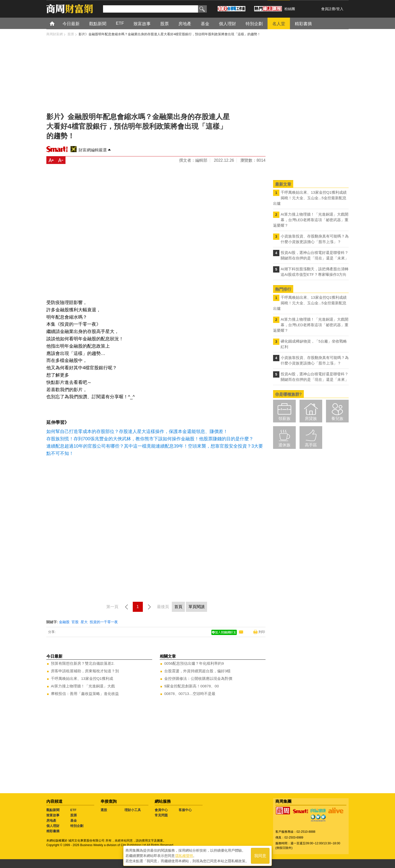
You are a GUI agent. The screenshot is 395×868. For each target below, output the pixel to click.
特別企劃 (77, 826)
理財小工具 (133, 810)
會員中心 (161, 810)
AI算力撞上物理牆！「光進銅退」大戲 (83, 686)
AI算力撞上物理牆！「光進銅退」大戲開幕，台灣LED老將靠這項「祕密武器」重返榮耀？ (311, 220)
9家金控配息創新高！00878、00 (192, 686)
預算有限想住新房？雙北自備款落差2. (83, 663)
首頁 (57, 23)
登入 (340, 9)
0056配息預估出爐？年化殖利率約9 (194, 663)
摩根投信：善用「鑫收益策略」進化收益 (85, 694)
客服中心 (185, 810)
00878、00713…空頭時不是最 (190, 694)
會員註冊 (328, 9)
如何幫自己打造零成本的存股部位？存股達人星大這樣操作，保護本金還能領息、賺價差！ (137, 431)
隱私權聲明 (184, 856)
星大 (84, 622)
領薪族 (284, 419)
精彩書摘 (53, 831)
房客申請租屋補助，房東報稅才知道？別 (85, 671)
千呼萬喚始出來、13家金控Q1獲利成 (82, 678)
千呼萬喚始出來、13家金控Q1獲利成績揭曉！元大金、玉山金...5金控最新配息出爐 (310, 198)
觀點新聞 (53, 810)
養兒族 (337, 419)
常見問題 (161, 815)
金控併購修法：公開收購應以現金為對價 (198, 678)
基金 (74, 821)
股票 (74, 815)
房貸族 (311, 419)
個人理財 (53, 826)
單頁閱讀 (196, 607)
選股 (104, 810)
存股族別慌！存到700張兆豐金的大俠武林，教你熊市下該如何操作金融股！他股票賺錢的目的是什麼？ (150, 439)
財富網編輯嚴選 (93, 150)
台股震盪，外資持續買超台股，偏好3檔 (197, 671)
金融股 (64, 622)
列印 (262, 632)
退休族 (284, 445)
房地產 (51, 821)
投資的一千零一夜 (104, 622)
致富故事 (53, 815)
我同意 (260, 856)
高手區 (311, 445)
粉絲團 (290, 9)
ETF (73, 810)
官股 (75, 622)
